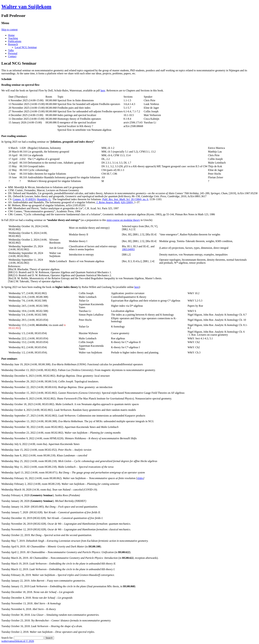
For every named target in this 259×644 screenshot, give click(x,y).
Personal (13, 53)
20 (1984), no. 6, (140, 199)
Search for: (7, 638)
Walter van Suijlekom (26, 7)
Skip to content (9, 30)
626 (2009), (128, 202)
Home (11, 35)
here (103, 90)
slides (140, 478)
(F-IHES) (30, 199)
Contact (12, 56)
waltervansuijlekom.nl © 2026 (18, 641)
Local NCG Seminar (26, 47)
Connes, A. (19, 199)
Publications (15, 41)
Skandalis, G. (44, 199)
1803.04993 (128, 249)
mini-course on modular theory (123, 220)
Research (13, 44)
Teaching (13, 38)
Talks (11, 50)
